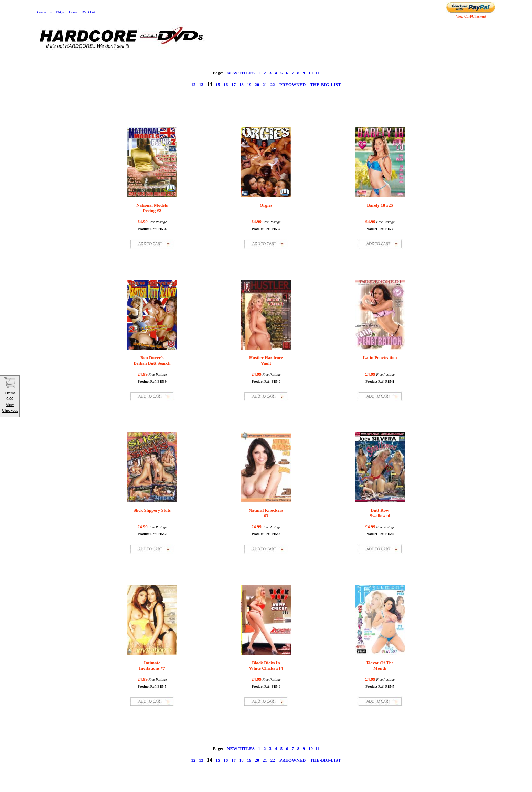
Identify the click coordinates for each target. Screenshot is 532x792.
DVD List (88, 12)
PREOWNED (293, 85)
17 (233, 85)
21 (265, 85)
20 (257, 85)
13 (201, 85)
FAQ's (60, 12)
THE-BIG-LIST (326, 85)
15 (218, 85)
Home (73, 12)
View (10, 405)
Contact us (44, 12)
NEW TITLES (241, 73)
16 (226, 85)
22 (273, 85)
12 (193, 85)
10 (311, 73)
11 (317, 73)
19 (249, 85)
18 (241, 85)
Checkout (10, 410)
